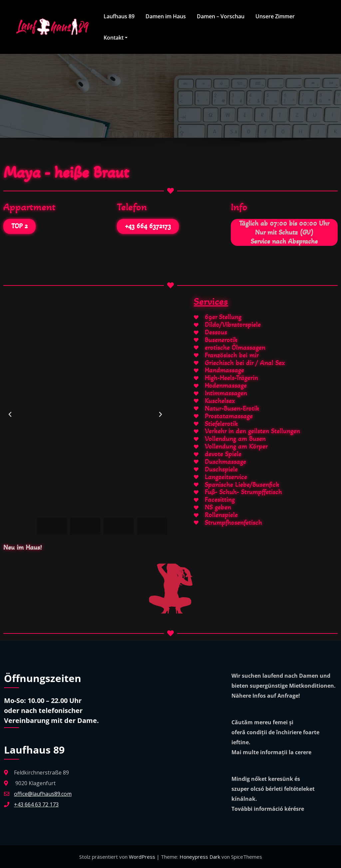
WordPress (143, 857)
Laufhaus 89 (119, 16)
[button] (10, 415)
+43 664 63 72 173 (36, 804)
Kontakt (115, 38)
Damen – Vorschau (220, 16)
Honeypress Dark (200, 857)
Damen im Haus (165, 16)
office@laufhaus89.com (43, 794)
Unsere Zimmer (275, 16)
